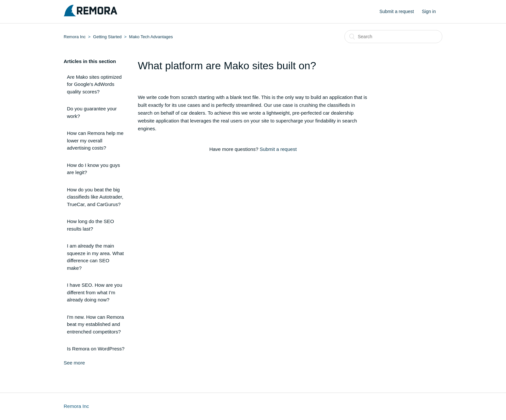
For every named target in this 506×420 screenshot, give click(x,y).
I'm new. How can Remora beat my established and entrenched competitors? (95, 324)
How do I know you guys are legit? (94, 169)
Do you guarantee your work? (92, 112)
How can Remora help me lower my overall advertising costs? (95, 140)
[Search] (393, 37)
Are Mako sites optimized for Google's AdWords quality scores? (94, 84)
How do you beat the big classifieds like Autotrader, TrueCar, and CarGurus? (95, 197)
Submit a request (397, 11)
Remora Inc (75, 37)
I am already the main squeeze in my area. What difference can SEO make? (95, 257)
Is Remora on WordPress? (96, 349)
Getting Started (107, 37)
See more (74, 363)
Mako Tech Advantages (151, 37)
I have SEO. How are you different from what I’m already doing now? (95, 292)
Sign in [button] (429, 11)
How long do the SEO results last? (90, 225)
